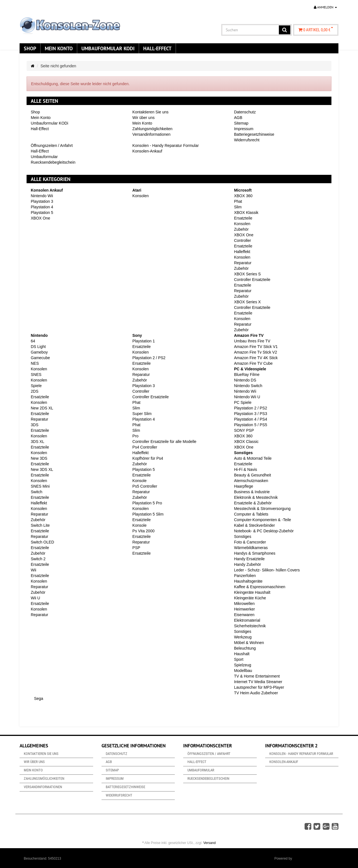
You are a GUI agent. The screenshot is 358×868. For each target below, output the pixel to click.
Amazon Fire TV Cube (253, 363)
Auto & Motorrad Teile (253, 458)
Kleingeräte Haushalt (252, 592)
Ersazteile (243, 285)
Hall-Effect (157, 48)
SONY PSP (244, 430)
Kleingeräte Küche (250, 598)
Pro (135, 436)
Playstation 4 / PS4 (251, 419)
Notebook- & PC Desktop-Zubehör (264, 531)
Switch (36, 492)
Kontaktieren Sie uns (150, 112)
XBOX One (40, 218)
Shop (30, 48)
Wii (33, 570)
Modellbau (243, 671)
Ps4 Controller (145, 447)
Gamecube (40, 358)
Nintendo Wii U (247, 397)
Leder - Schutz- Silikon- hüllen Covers (267, 570)
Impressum (244, 129)
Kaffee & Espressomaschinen (260, 587)
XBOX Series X (248, 302)
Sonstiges (243, 536)
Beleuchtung (245, 648)
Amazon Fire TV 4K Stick (256, 358)
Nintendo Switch (248, 386)
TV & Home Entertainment (257, 676)
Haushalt (242, 654)
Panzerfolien (245, 576)
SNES (36, 375)
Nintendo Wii (42, 196)
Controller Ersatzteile (252, 280)
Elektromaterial (247, 620)
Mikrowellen (244, 604)
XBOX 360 (243, 196)
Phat (238, 201)
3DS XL (37, 442)
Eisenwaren (244, 615)
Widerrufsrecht (247, 140)
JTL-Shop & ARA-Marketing (314, 859)
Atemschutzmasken (251, 481)
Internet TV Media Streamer (258, 682)
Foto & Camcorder (250, 542)
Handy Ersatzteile (249, 559)
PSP (136, 548)
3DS (35, 425)
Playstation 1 (143, 341)
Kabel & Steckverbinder (255, 525)
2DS (35, 391)
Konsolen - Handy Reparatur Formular (165, 146)
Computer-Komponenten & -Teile (263, 520)
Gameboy (39, 352)
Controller (243, 240)
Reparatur (243, 263)
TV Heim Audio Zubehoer (256, 693)
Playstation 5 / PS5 (251, 425)
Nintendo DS (245, 380)
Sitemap (241, 123)
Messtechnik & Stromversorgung (262, 509)
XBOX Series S (248, 274)
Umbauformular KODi (108, 48)
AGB (238, 118)
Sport (239, 659)
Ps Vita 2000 (143, 531)
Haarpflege (244, 486)
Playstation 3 (42, 201)
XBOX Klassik (246, 213)
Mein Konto (59, 48)
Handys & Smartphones (255, 553)
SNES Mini (40, 486)
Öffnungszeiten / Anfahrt (52, 146)
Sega (38, 698)
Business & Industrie (252, 492)
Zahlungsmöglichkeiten (152, 129)
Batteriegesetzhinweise (254, 134)
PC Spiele (243, 402)
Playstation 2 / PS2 (149, 358)
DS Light (38, 347)
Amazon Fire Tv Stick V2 (256, 352)
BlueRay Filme (247, 375)
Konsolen (140, 196)
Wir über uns (143, 118)
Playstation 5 (42, 213)
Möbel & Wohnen (249, 643)
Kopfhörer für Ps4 (148, 458)
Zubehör (241, 229)
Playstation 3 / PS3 (251, 414)
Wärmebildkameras (251, 548)
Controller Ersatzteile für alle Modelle (164, 442)
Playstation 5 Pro (147, 503)
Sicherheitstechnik (250, 626)
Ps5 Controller (145, 486)
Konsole (139, 481)
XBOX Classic (246, 442)
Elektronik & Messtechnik (256, 497)
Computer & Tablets (251, 514)
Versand (209, 843)
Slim (238, 207)
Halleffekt (242, 252)
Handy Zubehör (248, 564)
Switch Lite (40, 525)
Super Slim (142, 414)
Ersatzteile (243, 218)
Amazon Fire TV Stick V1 (256, 347)
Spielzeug (243, 665)
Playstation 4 (42, 207)
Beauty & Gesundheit (253, 475)
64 (33, 341)
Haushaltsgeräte (248, 581)
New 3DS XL (42, 469)
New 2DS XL (42, 408)
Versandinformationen (151, 134)
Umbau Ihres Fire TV (252, 341)
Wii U (35, 598)
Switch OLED (42, 542)
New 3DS (39, 458)
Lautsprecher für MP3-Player (259, 687)
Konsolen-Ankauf (147, 151)
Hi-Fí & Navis (246, 469)
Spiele (36, 386)
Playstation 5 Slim (148, 514)
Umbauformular (44, 157)
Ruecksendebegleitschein (53, 162)
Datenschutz (245, 112)
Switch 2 (38, 559)
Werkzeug (243, 637)
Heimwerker (245, 609)
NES (35, 363)
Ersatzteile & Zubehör (253, 503)
